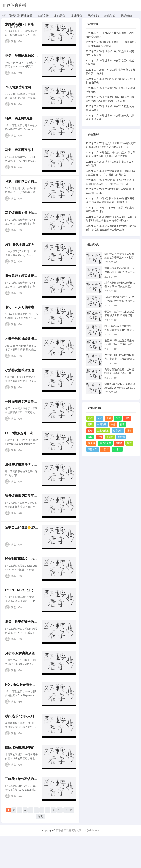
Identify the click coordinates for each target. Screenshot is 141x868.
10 (60, 843)
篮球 (109, 418)
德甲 (122, 424)
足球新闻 (126, 16)
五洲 (99, 437)
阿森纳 (91, 443)
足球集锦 (93, 16)
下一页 (69, 843)
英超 (99, 418)
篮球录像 (76, 16)
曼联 (90, 437)
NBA (127, 418)
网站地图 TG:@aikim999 (85, 863)
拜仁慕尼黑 (105, 443)
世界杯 (105, 449)
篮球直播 (43, 16)
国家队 (110, 437)
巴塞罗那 (118, 431)
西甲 (118, 418)
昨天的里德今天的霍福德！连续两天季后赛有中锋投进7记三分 (120, 330)
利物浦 (121, 437)
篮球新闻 (16, 26)
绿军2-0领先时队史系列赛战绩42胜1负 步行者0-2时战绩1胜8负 (120, 388)
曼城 (129, 443)
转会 (90, 431)
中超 (113, 424)
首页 (13, 16)
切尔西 (119, 443)
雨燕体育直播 (15, 5)
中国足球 (102, 424)
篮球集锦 (110, 16)
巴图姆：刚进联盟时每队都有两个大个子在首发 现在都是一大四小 (120, 359)
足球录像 (60, 16)
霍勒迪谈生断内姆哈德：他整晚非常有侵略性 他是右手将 (120, 272)
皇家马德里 (103, 431)
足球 (90, 418)
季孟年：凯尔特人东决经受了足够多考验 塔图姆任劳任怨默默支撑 (120, 315)
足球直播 (27, 16)
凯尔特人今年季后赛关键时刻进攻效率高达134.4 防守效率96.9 (120, 257)
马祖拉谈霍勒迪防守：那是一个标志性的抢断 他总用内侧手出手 (120, 301)
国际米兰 (93, 449)
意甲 (90, 424)
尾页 (40, 849)
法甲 (129, 431)
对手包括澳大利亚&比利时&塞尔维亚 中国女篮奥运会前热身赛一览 (120, 286)
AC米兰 (117, 449)
